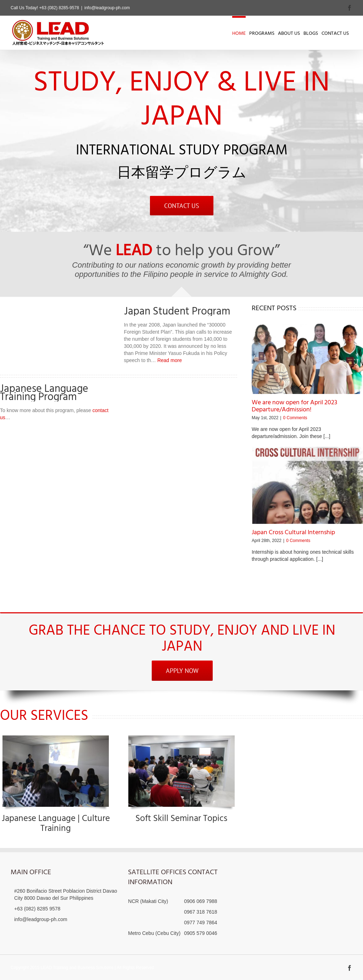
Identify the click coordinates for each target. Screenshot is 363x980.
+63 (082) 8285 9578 (37, 909)
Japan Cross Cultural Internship (293, 533)
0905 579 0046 (200, 933)
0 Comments (295, 418)
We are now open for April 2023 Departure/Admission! (294, 406)
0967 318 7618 (200, 912)
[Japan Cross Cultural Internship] (307, 485)
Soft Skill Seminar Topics (181, 819)
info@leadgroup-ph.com (107, 8)
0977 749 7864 (200, 922)
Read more (170, 360)
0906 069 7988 (200, 901)
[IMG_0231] (56, 738)
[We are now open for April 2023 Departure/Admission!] (307, 359)
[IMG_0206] (181, 738)
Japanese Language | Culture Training (56, 824)
